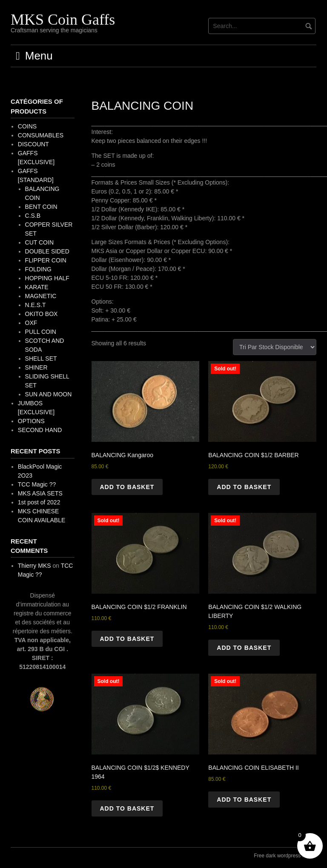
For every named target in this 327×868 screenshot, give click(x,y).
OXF (31, 323)
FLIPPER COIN (46, 260)
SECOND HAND (40, 430)
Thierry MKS (34, 566)
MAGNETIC (41, 296)
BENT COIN (41, 207)
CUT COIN (39, 242)
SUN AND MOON (49, 394)
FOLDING (38, 269)
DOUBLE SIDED (47, 251)
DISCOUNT (33, 144)
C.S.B (33, 216)
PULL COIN (41, 332)
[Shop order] (275, 347)
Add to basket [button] (127, 487)
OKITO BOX (42, 314)
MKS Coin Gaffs (63, 20)
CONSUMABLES (41, 135)
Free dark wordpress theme (285, 856)
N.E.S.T (36, 305)
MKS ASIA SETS (40, 493)
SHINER (36, 367)
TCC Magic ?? (37, 484)
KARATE (37, 287)
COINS (27, 126)
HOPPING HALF (47, 278)
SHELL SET (41, 359)
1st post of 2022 (39, 502)
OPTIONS (31, 421)
